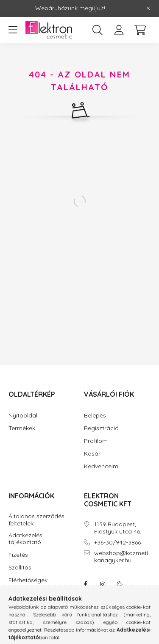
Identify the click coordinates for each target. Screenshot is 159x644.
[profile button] (119, 30)
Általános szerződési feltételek (37, 520)
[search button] (98, 30)
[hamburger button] (13, 30)
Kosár (92, 454)
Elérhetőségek (28, 580)
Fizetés (18, 555)
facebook (86, 584)
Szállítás (20, 568)
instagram (103, 584)
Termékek (22, 428)
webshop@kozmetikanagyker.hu (121, 557)
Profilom (96, 441)
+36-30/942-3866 (117, 543)
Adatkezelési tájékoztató (26, 539)
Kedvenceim (101, 466)
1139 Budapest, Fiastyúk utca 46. (118, 528)
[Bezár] (148, 8)
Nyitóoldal (23, 416)
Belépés (95, 416)
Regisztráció (101, 428)
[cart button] (140, 30)
